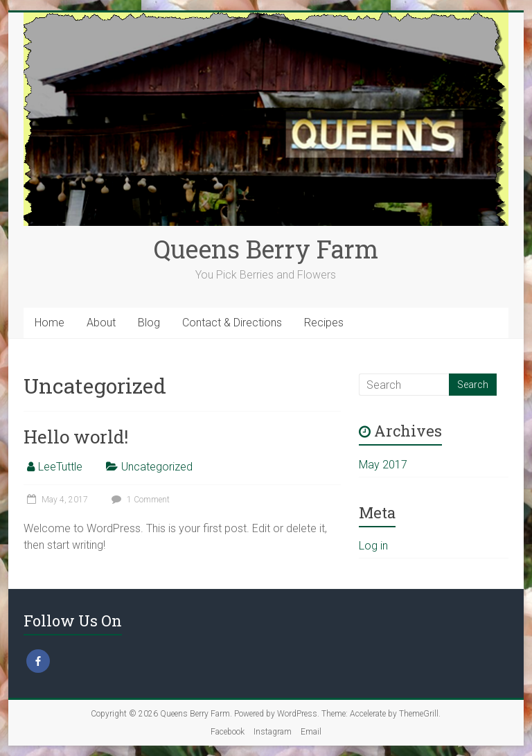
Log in (373, 546)
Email (311, 732)
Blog (149, 323)
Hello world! (76, 437)
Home (50, 323)
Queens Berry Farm (266, 249)
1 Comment (139, 500)
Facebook (228, 732)
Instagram (273, 732)
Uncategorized (157, 467)
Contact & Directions (232, 323)
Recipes (324, 323)
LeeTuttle (60, 467)
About (101, 323)
